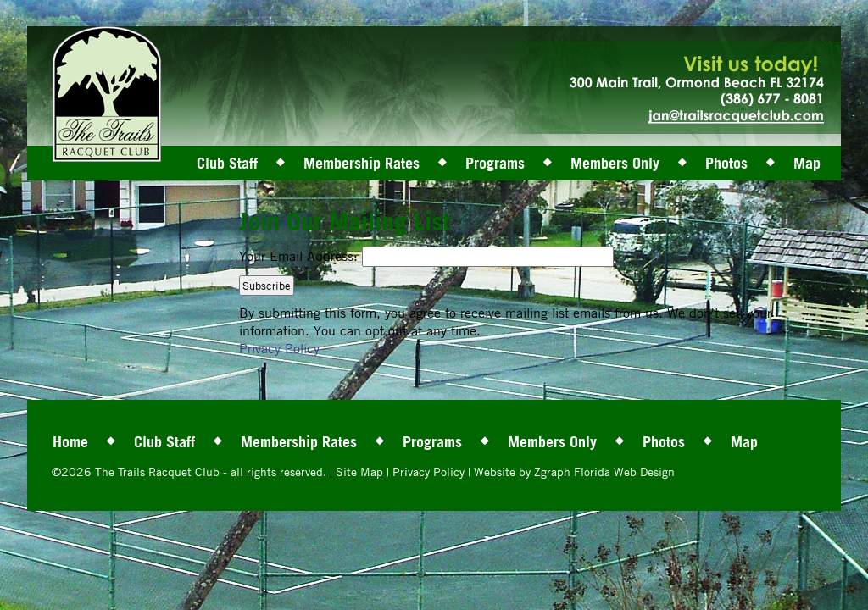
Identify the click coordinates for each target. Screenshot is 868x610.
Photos (726, 163)
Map (807, 163)
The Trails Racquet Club (159, 471)
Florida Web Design (624, 471)
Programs (495, 163)
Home (70, 441)
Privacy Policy (279, 348)
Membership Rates (362, 163)
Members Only (615, 163)
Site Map (359, 471)
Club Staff (227, 163)
